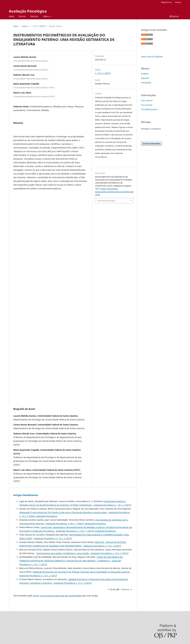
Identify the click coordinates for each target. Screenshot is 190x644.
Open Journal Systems (152, 57)
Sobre (46, 16)
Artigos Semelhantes (26, 495)
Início (16, 26)
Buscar (174, 16)
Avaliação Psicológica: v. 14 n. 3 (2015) (110, 553)
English (145, 74)
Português (146, 83)
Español (145, 78)
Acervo (22, 16)
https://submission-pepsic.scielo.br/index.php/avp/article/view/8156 (114, 192)
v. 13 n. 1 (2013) (38, 26)
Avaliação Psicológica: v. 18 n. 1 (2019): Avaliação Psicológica (86, 531)
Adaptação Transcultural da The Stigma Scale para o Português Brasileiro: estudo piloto (63, 512)
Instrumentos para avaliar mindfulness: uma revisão (63, 553)
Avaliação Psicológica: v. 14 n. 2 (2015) (102, 546)
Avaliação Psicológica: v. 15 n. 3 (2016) (73, 583)
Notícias (34, 16)
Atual (12, 16)
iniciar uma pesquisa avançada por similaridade (57, 596)
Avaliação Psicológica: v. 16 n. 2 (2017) (112, 505)
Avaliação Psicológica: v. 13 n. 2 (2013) (38, 576)
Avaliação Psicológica (28, 11)
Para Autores (147, 105)
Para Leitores (147, 100)
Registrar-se (166, 2)
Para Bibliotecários (149, 109)
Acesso (178, 2)
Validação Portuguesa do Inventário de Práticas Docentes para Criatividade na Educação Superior (81, 572)
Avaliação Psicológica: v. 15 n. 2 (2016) (53, 538)
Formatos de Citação (106, 201)
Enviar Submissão (151, 143)
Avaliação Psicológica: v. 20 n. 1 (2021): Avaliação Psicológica (76, 524)
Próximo (125, 589)
